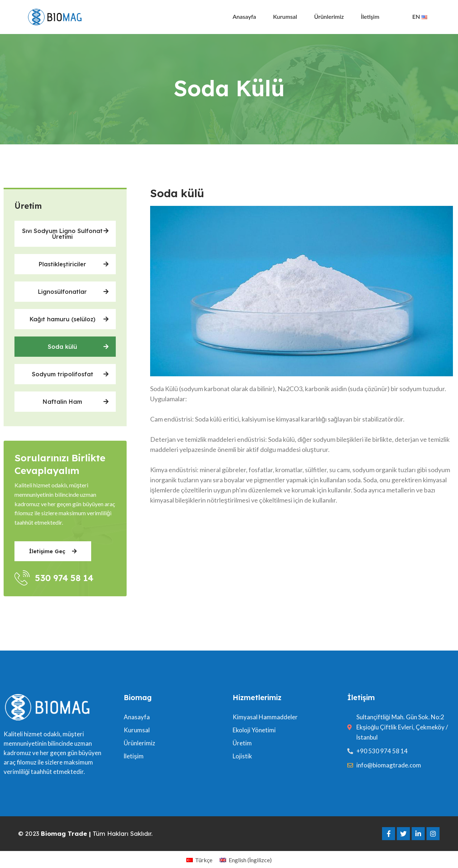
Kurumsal (285, 16)
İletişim (370, 16)
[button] (65, 234)
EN (420, 16)
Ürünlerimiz (329, 16)
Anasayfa (244, 16)
